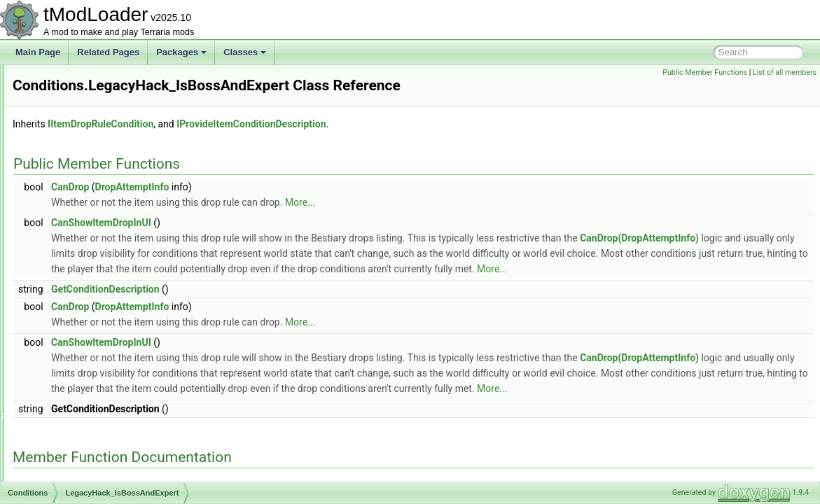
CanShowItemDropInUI (276, 242)
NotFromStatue (86, 465)
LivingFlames (82, 311)
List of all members (785, 72)
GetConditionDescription (280, 324)
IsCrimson (76, 95)
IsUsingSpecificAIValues (103, 234)
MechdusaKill (82, 342)
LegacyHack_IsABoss (98, 265)
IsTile (67, 218)
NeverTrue (77, 403)
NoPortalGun (82, 419)
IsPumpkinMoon (88, 188)
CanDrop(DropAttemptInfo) (286, 273)
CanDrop (245, 206)
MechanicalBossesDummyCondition (125, 326)
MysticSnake (81, 372)
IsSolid (70, 203)
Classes (245, 52)
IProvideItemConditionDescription (426, 143)
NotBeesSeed (83, 434)
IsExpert (73, 126)
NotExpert (76, 449)
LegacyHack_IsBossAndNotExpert (121, 295)
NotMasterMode (87, 480)
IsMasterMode (84, 157)
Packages (181, 52)
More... (475, 222)
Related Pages (108, 52)
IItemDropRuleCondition (276, 143)
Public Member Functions (705, 72)
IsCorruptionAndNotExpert (106, 80)
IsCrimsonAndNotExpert (103, 111)
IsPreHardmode (87, 172)
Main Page (38, 52)
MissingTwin (80, 357)
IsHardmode (80, 141)
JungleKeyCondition (95, 249)
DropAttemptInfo (307, 206)
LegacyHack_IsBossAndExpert (115, 280)
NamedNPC (80, 388)
